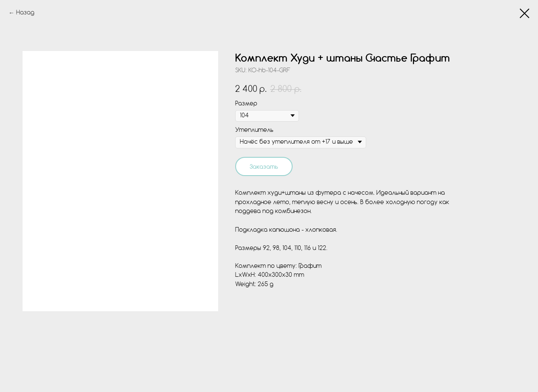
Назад (25, 13)
